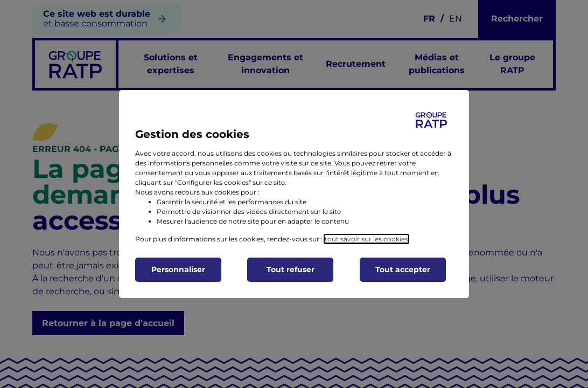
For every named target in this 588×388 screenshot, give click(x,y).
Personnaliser (178, 269)
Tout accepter (403, 269)
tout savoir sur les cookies (366, 239)
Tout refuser (290, 269)
